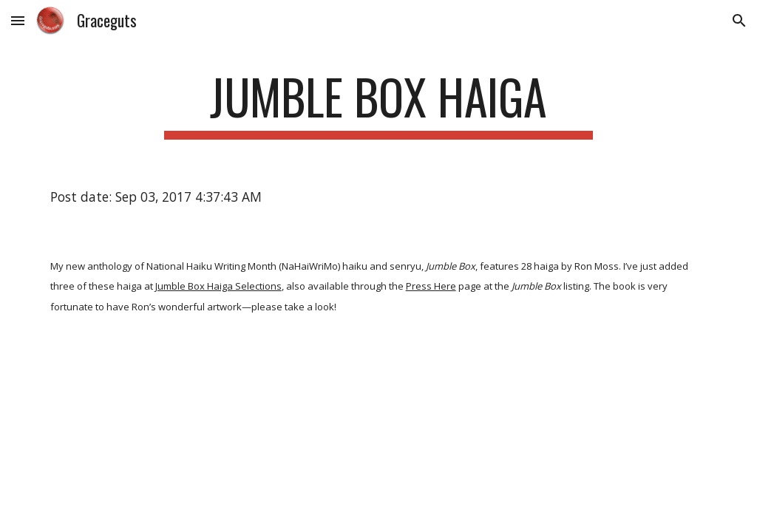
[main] (378, 104)
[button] (18, 20)
